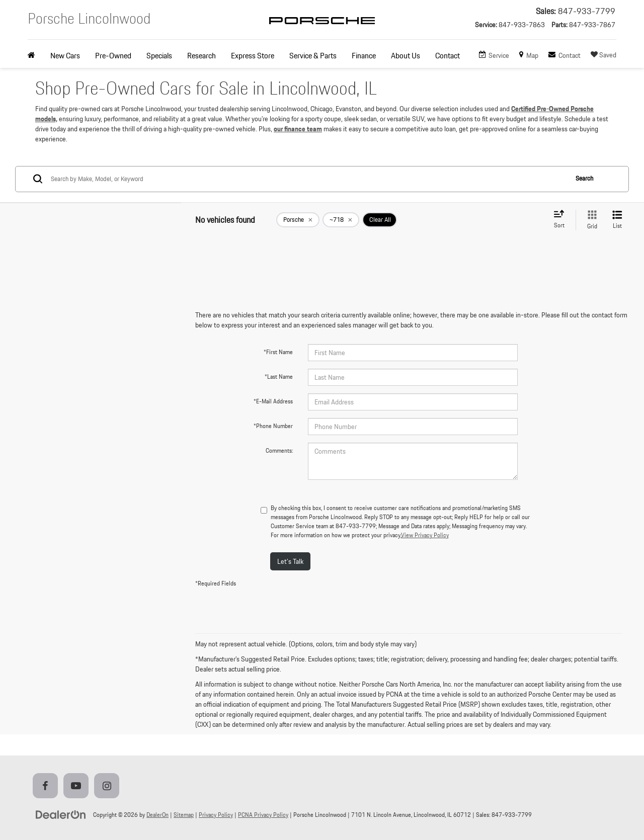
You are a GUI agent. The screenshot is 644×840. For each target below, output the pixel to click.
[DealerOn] (61, 814)
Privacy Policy (216, 815)
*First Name (278, 352)
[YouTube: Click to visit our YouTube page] (78, 787)
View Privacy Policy (425, 535)
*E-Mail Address (273, 401)
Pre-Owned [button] (113, 56)
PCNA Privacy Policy (263, 815)
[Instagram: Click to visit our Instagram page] (109, 787)
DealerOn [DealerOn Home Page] (157, 815)
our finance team (298, 129)
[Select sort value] (562, 220)
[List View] (617, 220)
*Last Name (279, 376)
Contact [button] (448, 56)
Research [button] (202, 56)
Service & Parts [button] (313, 56)
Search (584, 178)
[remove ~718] (341, 220)
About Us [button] (406, 56)
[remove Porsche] (298, 220)
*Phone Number (273, 426)
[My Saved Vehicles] (603, 55)
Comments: (279, 450)
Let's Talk (290, 561)
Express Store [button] (253, 56)
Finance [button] (364, 56)
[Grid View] (590, 220)
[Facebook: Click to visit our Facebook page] (47, 787)
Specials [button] (159, 56)
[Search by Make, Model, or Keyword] (308, 179)
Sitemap (184, 815)
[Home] (35, 56)
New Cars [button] (65, 56)
